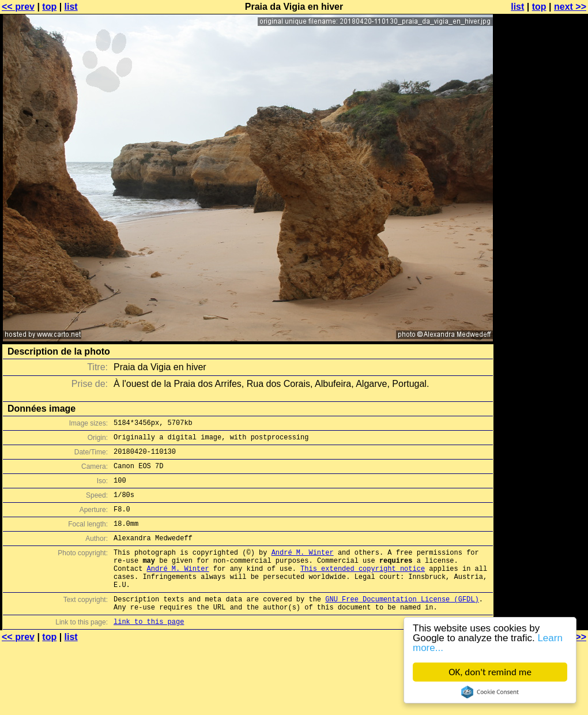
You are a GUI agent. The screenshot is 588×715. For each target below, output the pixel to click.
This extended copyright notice (363, 589)
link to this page (149, 651)
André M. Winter (303, 569)
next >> (570, 7)
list (71, 7)
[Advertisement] (541, 148)
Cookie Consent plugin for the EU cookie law (490, 692)
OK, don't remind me (490, 672)
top (49, 7)
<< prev (18, 7)
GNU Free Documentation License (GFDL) (402, 625)
